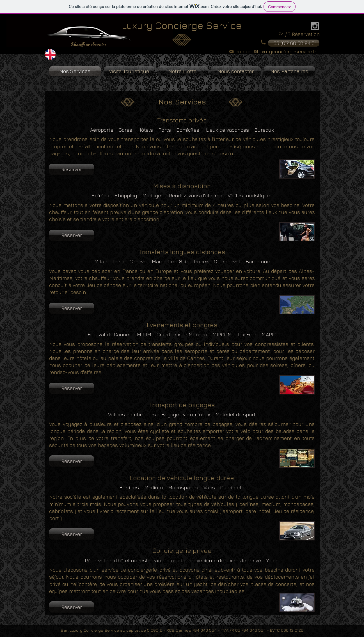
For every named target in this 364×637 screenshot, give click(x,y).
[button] (72, 169)
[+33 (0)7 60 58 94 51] (294, 43)
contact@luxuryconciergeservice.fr (276, 52)
